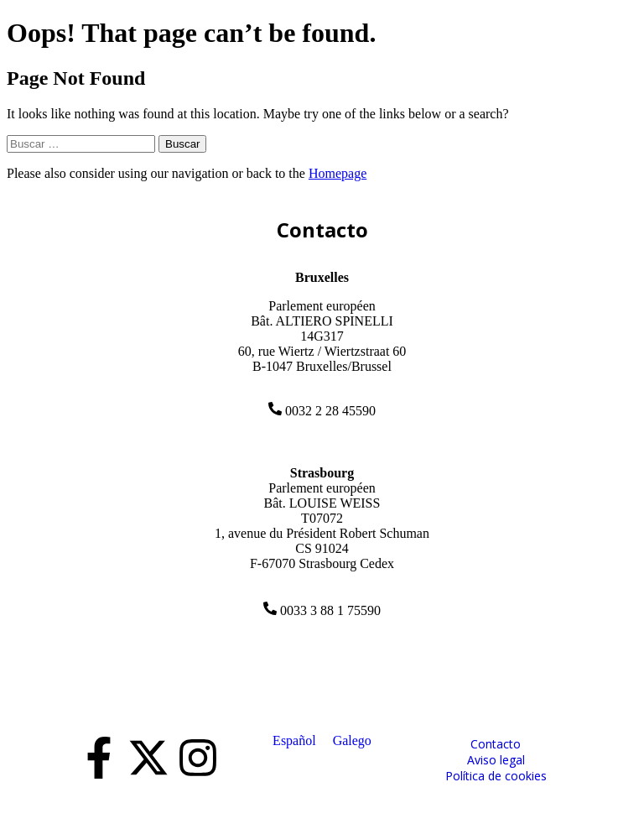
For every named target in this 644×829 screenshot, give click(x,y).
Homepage (338, 173)
